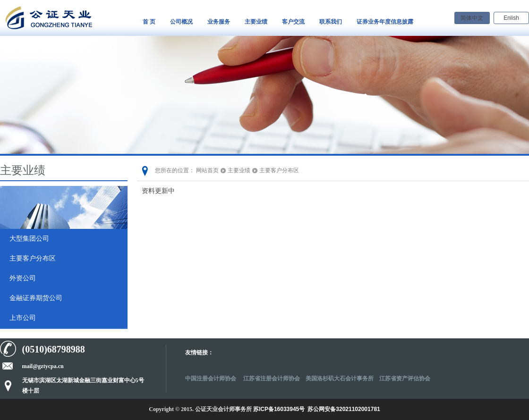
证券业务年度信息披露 (385, 22)
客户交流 (293, 22)
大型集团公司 (29, 239)
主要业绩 (256, 22)
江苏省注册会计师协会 (272, 378)
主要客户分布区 (33, 258)
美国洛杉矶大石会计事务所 (340, 378)
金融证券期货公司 (36, 298)
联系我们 (331, 22)
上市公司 (23, 318)
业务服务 (219, 22)
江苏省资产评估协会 (405, 378)
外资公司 (23, 278)
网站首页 (207, 170)
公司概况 (181, 22)
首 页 (149, 22)
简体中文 (472, 18)
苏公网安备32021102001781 (344, 409)
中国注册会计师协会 (211, 378)
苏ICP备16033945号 (279, 409)
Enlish (511, 18)
